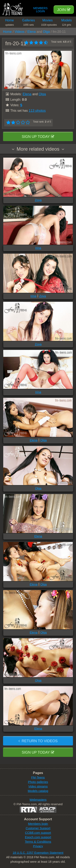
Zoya (38, 200)
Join (64, 10)
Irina (38, 248)
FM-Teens (38, 777)
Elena (32, 32)
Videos (20, 32)
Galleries (29, 23)
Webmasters (38, 800)
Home (10, 23)
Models (66, 23)
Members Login (40, 10)
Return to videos (38, 741)
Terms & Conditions (38, 842)
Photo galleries (38, 782)
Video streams (38, 786)
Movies (49, 23)
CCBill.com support (38, 833)
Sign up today (38, 137)
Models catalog (38, 791)
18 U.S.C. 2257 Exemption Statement (38, 853)
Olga (46, 32)
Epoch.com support (38, 837)
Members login (38, 824)
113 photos (37, 111)
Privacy (38, 846)
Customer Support (38, 828)
